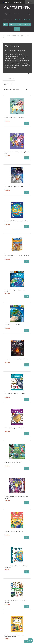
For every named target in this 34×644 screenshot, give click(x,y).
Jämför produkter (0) (9, 79)
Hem (3, 36)
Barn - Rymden (9, 36)
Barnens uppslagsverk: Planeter (14, 428)
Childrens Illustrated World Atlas (15, 531)
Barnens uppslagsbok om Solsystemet (16, 359)
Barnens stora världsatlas (12, 324)
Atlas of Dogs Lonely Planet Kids (14, 117)
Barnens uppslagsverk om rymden (15, 186)
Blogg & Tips (18, 2)
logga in (18, 19)
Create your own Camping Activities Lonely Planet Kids (15, 636)
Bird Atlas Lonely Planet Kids (13, 462)
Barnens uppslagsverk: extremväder (16, 393)
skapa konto (27, 19)
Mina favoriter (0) (15, 25)
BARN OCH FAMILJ (19, 36)
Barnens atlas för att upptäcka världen (16, 221)
